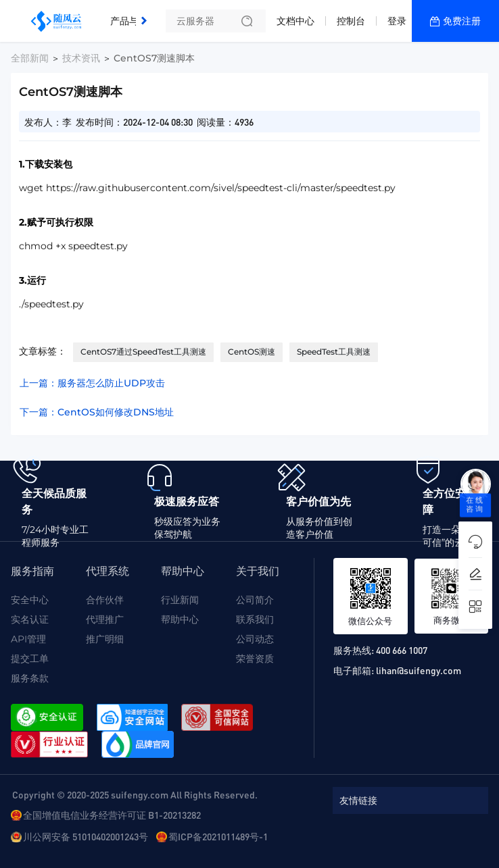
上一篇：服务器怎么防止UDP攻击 (92, 383)
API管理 (28, 639)
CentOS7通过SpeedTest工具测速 (143, 352)
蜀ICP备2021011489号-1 (218, 836)
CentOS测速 (252, 352)
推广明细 (105, 639)
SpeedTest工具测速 (334, 352)
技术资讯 (81, 58)
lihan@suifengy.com (419, 670)
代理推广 (105, 619)
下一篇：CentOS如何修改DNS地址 (97, 412)
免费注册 (462, 21)
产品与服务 (134, 21)
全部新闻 (30, 58)
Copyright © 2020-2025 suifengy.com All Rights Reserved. (135, 794)
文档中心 (295, 21)
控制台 (351, 21)
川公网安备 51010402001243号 (86, 836)
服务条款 (30, 678)
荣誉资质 (255, 659)
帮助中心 (180, 619)
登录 (397, 21)
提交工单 (30, 659)
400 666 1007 (402, 650)
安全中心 (30, 600)
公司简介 (255, 600)
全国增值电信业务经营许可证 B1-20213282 (112, 815)
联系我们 (255, 619)
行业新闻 (180, 600)
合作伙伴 (105, 600)
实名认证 (30, 619)
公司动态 (255, 639)
